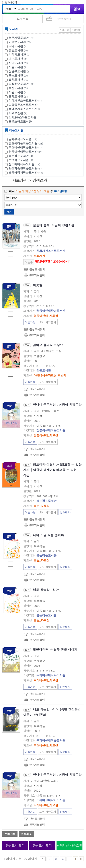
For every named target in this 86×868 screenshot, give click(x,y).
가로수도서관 (17, 42)
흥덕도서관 (16, 96)
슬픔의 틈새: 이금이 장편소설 (54, 225)
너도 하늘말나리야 (46, 590)
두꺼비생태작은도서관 (26, 147)
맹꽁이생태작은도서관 (26, 152)
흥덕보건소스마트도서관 (24, 109)
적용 (9, 212)
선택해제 (76, 30)
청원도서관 (16, 92)
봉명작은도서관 (21, 160)
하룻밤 (38, 285)
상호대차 (65, 512)
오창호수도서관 (19, 84)
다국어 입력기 (64, 19)
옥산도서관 (16, 88)
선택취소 (26, 834)
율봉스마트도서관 (20, 121)
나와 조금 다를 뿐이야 (49, 535)
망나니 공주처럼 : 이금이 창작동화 (57, 405)
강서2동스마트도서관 (22, 117)
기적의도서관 (17, 55)
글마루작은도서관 (23, 139)
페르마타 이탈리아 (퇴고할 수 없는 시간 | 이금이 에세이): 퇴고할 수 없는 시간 (53, 470)
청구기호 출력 (37, 275)
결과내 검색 (10, 2)
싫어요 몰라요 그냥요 (48, 345)
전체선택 (64, 30)
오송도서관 (16, 75)
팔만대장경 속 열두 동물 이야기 (55, 650)
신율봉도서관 (17, 71)
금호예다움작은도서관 (26, 143)
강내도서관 (16, 46)
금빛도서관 (16, 50)
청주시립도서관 (19, 38)
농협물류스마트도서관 (23, 105)
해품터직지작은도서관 (26, 173)
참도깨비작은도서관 (25, 164)
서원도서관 (16, 67)
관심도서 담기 (15, 845)
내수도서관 (16, 59)
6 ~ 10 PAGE (76, 859)
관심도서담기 (37, 269)
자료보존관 (16, 113)
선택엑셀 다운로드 (69, 845)
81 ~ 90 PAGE (81, 859)
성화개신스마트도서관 (23, 101)
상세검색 (22, 19)
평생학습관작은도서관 (26, 168)
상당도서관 (16, 63)
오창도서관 (16, 80)
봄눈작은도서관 (21, 156)
